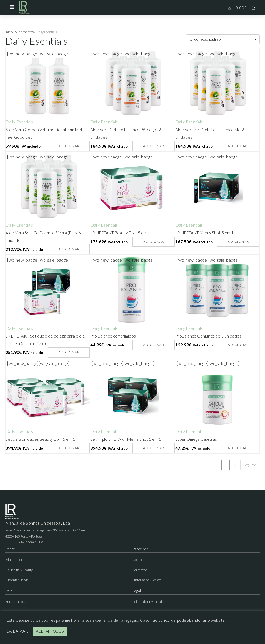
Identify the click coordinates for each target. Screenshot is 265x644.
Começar (139, 560)
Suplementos (24, 32)
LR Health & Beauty (19, 570)
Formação (140, 570)
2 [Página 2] (235, 465)
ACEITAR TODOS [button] (50, 631)
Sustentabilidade (17, 580)
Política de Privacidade (148, 602)
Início (9, 32)
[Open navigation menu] (12, 8)
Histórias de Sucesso (147, 580)
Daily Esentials (19, 122)
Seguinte (250, 465)
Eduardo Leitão (16, 560)
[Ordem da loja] (223, 39)
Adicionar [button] (69, 146)
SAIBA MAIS (18, 631)
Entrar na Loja (15, 602)
